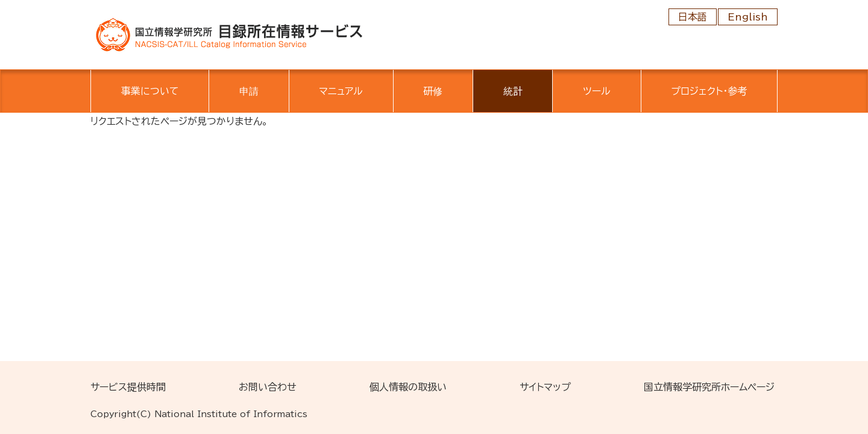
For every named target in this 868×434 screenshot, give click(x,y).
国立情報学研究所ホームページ (709, 387)
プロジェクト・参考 (709, 91)
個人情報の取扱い (408, 387)
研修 (433, 91)
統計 (513, 91)
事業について (150, 91)
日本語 (693, 17)
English (748, 17)
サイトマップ (545, 387)
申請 (249, 91)
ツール (597, 91)
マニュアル (341, 91)
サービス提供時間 (128, 387)
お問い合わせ (268, 387)
